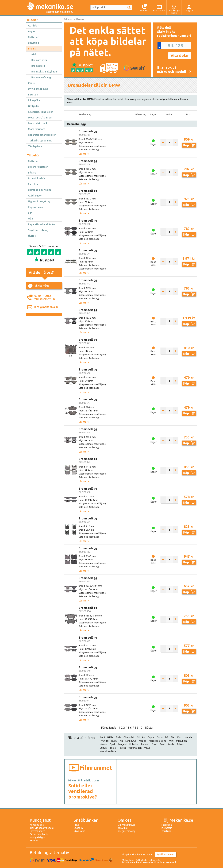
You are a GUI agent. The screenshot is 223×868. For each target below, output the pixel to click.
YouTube (166, 831)
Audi (102, 737)
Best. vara (153, 263)
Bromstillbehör (37, 178)
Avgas (32, 31)
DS (167, 737)
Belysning (34, 43)
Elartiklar (33, 184)
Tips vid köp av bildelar (42, 828)
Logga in (78, 828)
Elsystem (33, 95)
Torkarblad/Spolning (40, 141)
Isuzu (114, 741)
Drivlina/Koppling (38, 89)
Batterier (33, 37)
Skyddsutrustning (38, 230)
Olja (30, 219)
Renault (145, 744)
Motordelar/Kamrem (40, 118)
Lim (30, 213)
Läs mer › (84, 154)
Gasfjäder (34, 106)
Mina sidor (79, 831)
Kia (121, 741)
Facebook (167, 825)
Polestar (134, 744)
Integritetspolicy (126, 831)
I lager (153, 144)
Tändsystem (35, 146)
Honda (188, 737)
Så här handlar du (39, 834)
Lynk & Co (131, 741)
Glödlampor (35, 196)
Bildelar (32, 20)
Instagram (167, 828)
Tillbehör (33, 155)
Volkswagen (135, 748)
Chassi (32, 83)
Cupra (151, 737)
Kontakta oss (37, 825)
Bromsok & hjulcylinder (45, 72)
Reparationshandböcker (42, 135)
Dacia (160, 737)
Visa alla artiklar (108, 751)
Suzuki (103, 748)
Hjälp (76, 825)
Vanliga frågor (37, 837)
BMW (110, 737)
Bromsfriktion (39, 60)
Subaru (180, 744)
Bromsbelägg (88, 131)
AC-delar (33, 26)
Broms (32, 49)
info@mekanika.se (46, 307)
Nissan (103, 744)
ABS (34, 54)
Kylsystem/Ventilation (41, 112)
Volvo (147, 748)
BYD (118, 737)
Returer (34, 840)
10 (141, 728)
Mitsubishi (182, 741)
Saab (155, 744)
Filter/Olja (34, 100)
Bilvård (32, 173)
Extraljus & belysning (40, 190)
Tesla (113, 748)
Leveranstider (37, 831)
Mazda (143, 741)
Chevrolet (129, 737)
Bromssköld (38, 66)
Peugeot (122, 744)
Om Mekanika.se (126, 825)
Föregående (109, 728)
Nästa (149, 728)
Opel (112, 744)
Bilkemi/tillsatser (38, 167)
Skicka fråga (39, 286)
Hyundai (104, 741)
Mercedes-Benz (158, 741)
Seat (162, 744)
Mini (171, 741)
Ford (180, 737)
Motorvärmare (37, 129)
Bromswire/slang (41, 77)
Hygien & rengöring (39, 201)
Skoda (171, 744)
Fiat (173, 737)
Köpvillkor (123, 828)
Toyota (122, 748)
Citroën (141, 737)
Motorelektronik (38, 123)
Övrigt (32, 236)
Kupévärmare (36, 207)
